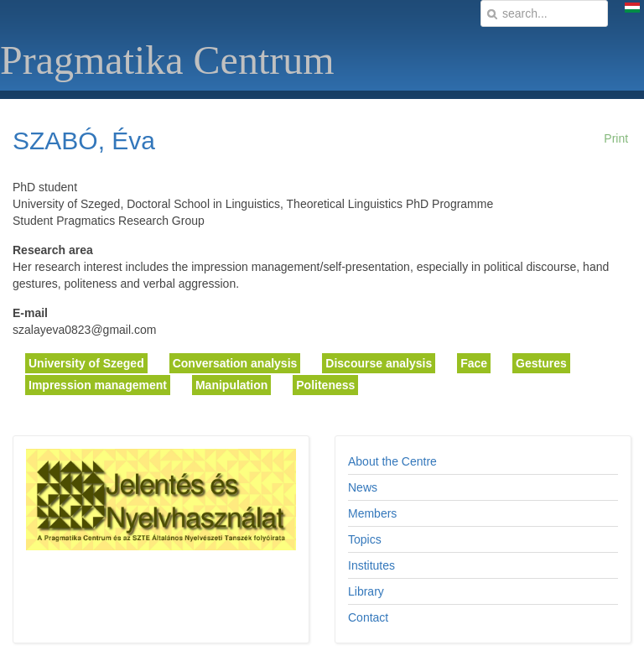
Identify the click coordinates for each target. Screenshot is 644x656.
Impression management (98, 385)
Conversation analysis (235, 363)
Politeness (325, 385)
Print (616, 138)
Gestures (541, 363)
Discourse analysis (379, 363)
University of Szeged (86, 363)
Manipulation (231, 385)
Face (474, 363)
